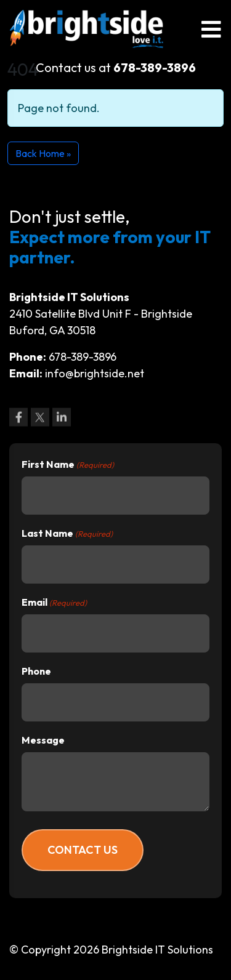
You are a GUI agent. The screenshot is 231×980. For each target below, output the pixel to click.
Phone (36, 671)
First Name (68, 465)
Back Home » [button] (43, 153)
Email (54, 603)
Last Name (67, 534)
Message (43, 740)
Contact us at (116, 67)
